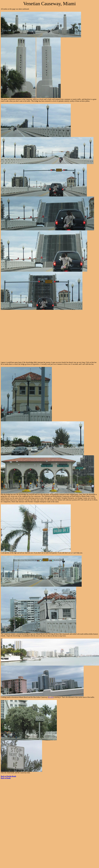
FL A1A (51, 697)
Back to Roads (6, 778)
